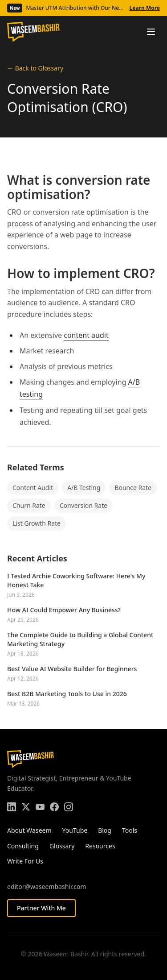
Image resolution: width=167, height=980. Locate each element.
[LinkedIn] (12, 807)
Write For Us (25, 861)
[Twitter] (26, 807)
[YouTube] (40, 807)
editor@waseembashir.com (47, 887)
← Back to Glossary (35, 68)
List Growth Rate (37, 523)
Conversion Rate (83, 505)
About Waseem (29, 830)
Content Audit (33, 488)
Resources (100, 846)
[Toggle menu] (151, 32)
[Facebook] (54, 807)
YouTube (75, 830)
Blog (105, 830)
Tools (130, 830)
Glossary (62, 846)
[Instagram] (69, 807)
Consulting (23, 846)
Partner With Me (41, 908)
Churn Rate (29, 505)
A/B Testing (84, 488)
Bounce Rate (133, 488)
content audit (86, 335)
